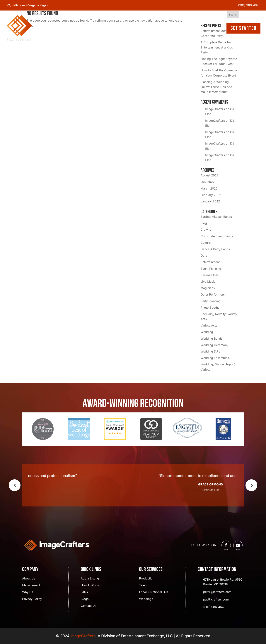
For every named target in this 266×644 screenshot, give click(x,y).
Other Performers (213, 294)
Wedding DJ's (210, 351)
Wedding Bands (212, 339)
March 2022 (209, 188)
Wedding (207, 332)
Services (137, 28)
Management (31, 585)
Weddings (146, 599)
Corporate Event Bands (217, 236)
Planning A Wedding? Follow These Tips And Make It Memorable (216, 87)
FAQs (84, 592)
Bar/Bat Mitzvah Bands (216, 217)
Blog (204, 223)
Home (102, 28)
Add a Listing (90, 579)
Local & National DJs (154, 592)
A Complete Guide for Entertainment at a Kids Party (217, 47)
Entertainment (210, 262)
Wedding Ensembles (215, 358)
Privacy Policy (32, 599)
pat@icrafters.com (216, 599)
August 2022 (210, 175)
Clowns (206, 230)
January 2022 (210, 201)
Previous (15, 485)
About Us (118, 28)
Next (251, 485)
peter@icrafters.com (217, 592)
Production (147, 579)
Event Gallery (178, 28)
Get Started (243, 28)
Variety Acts (209, 325)
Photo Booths (210, 308)
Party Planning (211, 301)
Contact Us (202, 28)
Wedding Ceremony (214, 345)
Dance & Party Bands (215, 249)
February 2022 (211, 195)
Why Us (28, 592)
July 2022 (208, 182)
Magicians (208, 288)
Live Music (208, 282)
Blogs (157, 28)
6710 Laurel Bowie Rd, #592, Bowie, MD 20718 (223, 582)
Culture (206, 243)
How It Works (90, 585)
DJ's (204, 256)
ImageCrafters (215, 109)
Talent (143, 585)
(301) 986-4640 (249, 5)
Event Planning (211, 269)
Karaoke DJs (210, 275)
